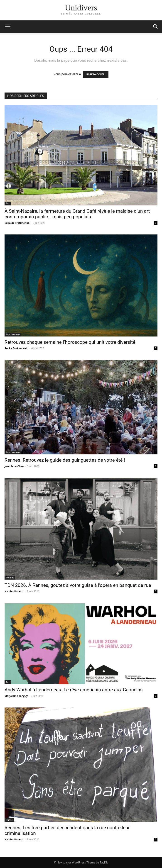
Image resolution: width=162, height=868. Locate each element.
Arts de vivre (13, 334)
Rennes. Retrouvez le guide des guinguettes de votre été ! (65, 460)
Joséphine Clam (14, 466)
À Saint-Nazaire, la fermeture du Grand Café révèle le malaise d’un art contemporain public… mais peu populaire (77, 214)
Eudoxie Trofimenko (17, 223)
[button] (156, 27)
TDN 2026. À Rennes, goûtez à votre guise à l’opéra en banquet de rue (78, 585)
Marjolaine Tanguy (16, 696)
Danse (9, 820)
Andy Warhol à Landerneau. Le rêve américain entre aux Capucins (74, 690)
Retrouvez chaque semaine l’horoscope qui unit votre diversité (70, 342)
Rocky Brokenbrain (16, 348)
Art (8, 203)
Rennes (10, 578)
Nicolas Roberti (14, 591)
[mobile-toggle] (8, 27)
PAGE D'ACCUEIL (96, 74)
